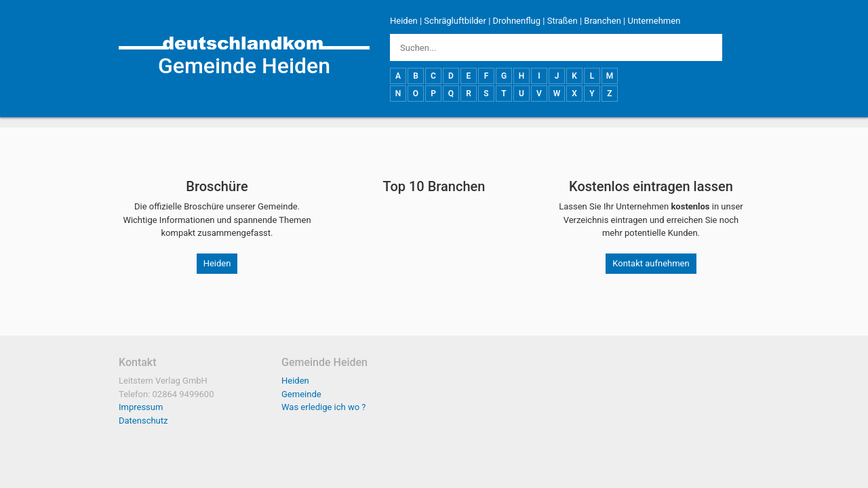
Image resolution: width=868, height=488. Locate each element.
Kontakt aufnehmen (651, 263)
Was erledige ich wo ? (324, 407)
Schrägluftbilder (455, 21)
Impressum (141, 407)
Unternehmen (654, 21)
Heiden (404, 21)
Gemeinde (301, 394)
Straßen (563, 21)
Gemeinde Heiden (244, 66)
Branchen (603, 21)
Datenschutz (143, 421)
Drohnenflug (517, 21)
